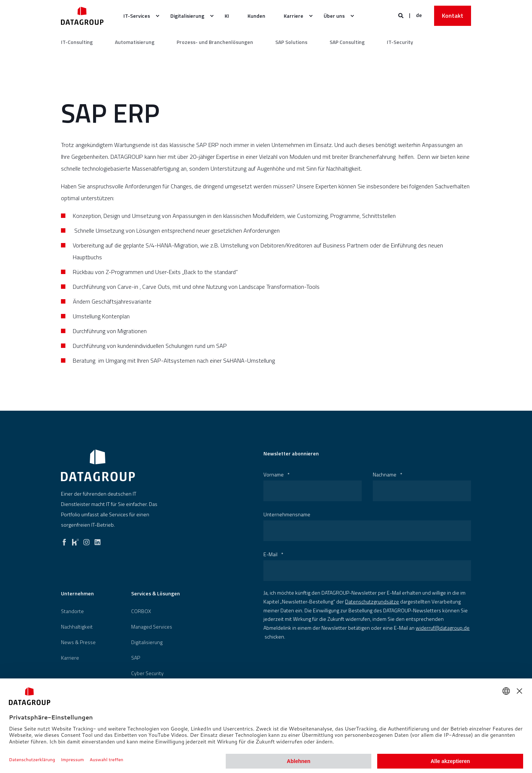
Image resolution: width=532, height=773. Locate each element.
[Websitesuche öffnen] (401, 15)
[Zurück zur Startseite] (82, 16)
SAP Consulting (347, 42)
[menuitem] (157, 16)
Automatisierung (135, 42)
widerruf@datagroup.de (443, 628)
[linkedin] (98, 540)
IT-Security (400, 42)
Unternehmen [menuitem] (77, 594)
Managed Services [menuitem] (152, 627)
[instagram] (86, 540)
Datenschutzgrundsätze (372, 601)
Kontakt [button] (453, 16)
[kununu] (75, 540)
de (419, 15)
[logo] (98, 465)
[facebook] (64, 540)
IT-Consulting (77, 42)
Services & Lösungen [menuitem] (156, 594)
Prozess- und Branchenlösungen (215, 42)
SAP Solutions (291, 42)
